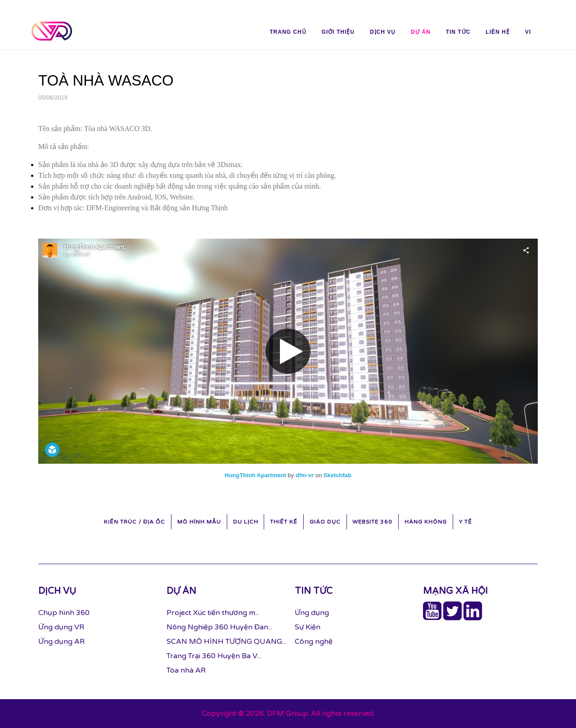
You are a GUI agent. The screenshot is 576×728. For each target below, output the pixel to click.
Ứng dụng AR (61, 642)
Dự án (421, 32)
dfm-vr (305, 475)
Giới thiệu (338, 32)
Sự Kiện (308, 627)
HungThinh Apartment (255, 475)
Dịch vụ (383, 32)
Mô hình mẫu (199, 522)
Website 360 (372, 522)
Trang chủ (288, 32)
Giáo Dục (325, 522)
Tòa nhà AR (186, 670)
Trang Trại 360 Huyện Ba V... (214, 656)
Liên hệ (497, 32)
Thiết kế (284, 522)
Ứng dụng (312, 613)
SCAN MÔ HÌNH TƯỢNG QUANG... (226, 642)
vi (528, 32)
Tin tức (458, 32)
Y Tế (466, 522)
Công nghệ (314, 642)
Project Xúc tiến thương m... (213, 613)
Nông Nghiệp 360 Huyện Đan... (219, 627)
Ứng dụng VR (61, 627)
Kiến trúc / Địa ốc (135, 522)
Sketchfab (337, 475)
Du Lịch (246, 522)
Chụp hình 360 (64, 613)
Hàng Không (426, 522)
